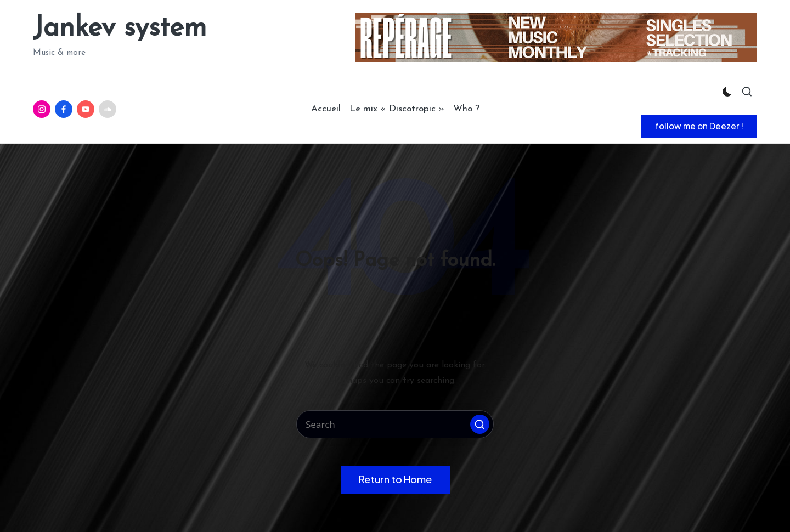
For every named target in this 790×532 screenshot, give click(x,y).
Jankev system (120, 29)
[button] (699, 126)
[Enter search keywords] (395, 424)
